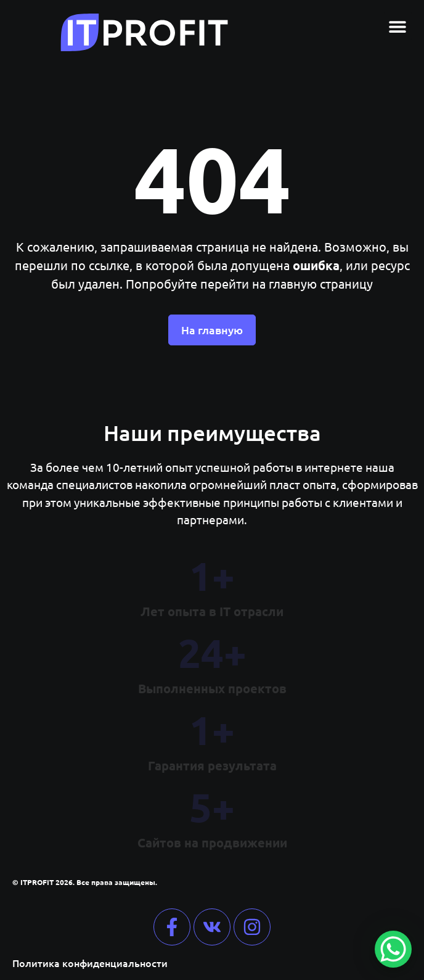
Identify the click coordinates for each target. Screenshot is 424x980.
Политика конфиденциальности (90, 963)
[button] (398, 26)
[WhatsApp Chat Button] (393, 949)
